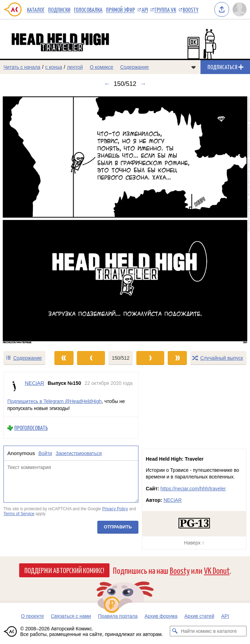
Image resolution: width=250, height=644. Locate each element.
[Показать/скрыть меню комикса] (194, 67)
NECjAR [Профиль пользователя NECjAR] (35, 383)
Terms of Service (19, 514)
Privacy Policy (115, 509)
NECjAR (173, 500)
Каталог (36, 9)
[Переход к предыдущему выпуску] (31, 219)
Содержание (135, 67)
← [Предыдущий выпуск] (107, 84)
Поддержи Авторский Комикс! (64, 570)
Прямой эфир (120, 9)
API (145, 9)
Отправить (118, 527)
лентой (75, 67)
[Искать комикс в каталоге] (175, 631)
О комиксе (101, 67)
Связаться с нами (71, 616)
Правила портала (118, 616)
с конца (54, 67)
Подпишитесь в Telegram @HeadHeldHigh (54, 401)
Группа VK (165, 9)
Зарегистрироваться (78, 453)
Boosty (191, 9)
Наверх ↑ (194, 543)
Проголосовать (31, 428)
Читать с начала (22, 67)
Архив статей (199, 616)
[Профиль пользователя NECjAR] (14, 386)
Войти (45, 453)
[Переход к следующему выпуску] (125, 219)
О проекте (32, 616)
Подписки (59, 9)
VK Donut (217, 570)
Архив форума (161, 616)
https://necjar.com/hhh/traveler (193, 489)
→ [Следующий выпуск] (143, 84)
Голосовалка (88, 9)
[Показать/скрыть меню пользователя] (240, 9)
